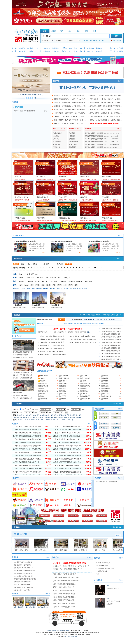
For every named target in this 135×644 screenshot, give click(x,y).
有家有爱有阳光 (18, 607)
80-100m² (34, 420)
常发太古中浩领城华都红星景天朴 (69, 450)
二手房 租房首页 (116, 404)
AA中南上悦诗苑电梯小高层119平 (70, 454)
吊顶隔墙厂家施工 (102, 571)
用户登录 (104, 418)
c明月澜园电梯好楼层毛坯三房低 (30, 457)
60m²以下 (21, 420)
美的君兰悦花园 (64, 218)
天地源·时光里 (20, 218)
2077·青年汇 (65, 376)
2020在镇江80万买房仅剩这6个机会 (82, 336)
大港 (65, 285)
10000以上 (67, 278)
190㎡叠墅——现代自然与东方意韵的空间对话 (70, 563)
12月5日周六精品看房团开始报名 (111, 359)
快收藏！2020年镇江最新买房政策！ (53, 348)
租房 (62, 31)
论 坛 (113, 48)
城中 (21, 285)
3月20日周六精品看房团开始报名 (111, 328)
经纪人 (64, 51)
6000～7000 (30, 278)
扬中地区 (73, 417)
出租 (75, 48)
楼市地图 (55, 48)
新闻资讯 (22, 48)
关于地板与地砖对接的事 (67, 594)
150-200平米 (71, 281)
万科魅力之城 (86, 399)
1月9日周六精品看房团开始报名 (110, 345)
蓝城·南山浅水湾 (42, 197)
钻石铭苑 (85, 376)
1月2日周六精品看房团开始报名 (110, 348)
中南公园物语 (44, 376)
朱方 (32, 285)
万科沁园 (43, 394)
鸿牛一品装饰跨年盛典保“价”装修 (66, 581)
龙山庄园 (106, 378)
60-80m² (28, 420)
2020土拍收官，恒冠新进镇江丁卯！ (53, 345)
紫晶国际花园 (86, 396)
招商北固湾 (43, 399)
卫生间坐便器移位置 (102, 566)
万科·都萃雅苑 (58, 133)
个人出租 (104, 414)
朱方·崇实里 (107, 177)
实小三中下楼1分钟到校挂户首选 (30, 434)
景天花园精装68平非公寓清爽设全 (30, 454)
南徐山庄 (106, 386)
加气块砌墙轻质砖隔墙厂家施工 (106, 568)
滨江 (49, 285)
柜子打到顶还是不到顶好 (67, 607)
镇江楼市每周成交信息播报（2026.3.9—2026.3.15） (102, 136)
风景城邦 (64, 383)
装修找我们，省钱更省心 (23, 590)
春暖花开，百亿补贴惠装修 (24, 562)
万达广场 (106, 394)
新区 (33, 274)
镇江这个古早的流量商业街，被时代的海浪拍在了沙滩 (109, 120)
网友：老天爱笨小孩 (120, 550)
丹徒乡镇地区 (53, 417)
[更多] (89, 332)
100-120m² (41, 420)
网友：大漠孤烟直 (81, 550)
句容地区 (67, 417)
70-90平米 (38, 281)
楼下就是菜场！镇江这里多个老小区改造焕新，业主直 (109, 113)
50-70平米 (30, 281)
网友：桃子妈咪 (61, 550)
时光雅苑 (72, 136)
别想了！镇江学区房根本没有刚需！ (67, 329)
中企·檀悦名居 (107, 218)
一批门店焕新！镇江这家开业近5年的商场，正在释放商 (74, 113)
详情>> (44, 252)
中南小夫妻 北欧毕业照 (66, 587)
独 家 (14, 51)
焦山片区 (79, 415)
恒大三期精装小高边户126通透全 (30, 467)
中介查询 (104, 428)
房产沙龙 (120, 48)
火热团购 (55, 51)
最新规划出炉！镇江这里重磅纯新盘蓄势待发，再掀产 (73, 110)
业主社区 (120, 51)
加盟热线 (116, 428)
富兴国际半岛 (65, 378)
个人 (70, 51)
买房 (70, 48)
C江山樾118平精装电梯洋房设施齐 (70, 434)
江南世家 (85, 394)
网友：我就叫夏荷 (22, 550)
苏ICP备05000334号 (71, 637)
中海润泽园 (57, 144)
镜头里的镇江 (97, 315)
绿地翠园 (56, 136)
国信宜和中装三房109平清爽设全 (30, 473)
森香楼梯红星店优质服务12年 (24, 568)
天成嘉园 (72, 133)
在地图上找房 (117, 40)
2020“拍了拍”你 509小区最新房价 (52, 351)
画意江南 (64, 394)
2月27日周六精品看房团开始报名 (111, 337)
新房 (45, 31)
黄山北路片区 (65, 415)
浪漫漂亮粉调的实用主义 (67, 584)
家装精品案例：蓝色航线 (67, 603)
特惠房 (96, 40)
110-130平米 (54, 281)
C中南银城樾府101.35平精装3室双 (70, 437)
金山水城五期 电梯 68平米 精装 (69, 441)
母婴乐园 (118, 315)
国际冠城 (85, 391)
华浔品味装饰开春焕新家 (23, 582)
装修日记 (90, 51)
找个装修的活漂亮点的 (103, 563)
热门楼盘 (30, 48)
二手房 (54, 31)
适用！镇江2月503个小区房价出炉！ (53, 342)
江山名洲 (43, 378)
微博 (94, 31)
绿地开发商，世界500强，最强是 (23, 358)
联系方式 (67, 631)
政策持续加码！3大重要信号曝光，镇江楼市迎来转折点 (110, 103)
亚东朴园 (64, 388)
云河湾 (84, 381)
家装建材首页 (117, 527)
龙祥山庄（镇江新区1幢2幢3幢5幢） (25, 111)
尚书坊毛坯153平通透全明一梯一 (30, 428)
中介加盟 (116, 424)
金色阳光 (106, 376)
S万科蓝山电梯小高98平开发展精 (70, 467)
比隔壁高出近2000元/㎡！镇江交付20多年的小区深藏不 (74, 99)
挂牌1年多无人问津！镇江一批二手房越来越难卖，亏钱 (110, 110)
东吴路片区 (57, 415)
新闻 (86, 31)
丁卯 (60, 285)
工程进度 (30, 51)
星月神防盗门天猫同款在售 (24, 573)
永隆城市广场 (86, 386)
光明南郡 (106, 399)
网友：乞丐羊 (100, 550)
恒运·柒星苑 (44, 383)
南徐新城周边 (18, 417)
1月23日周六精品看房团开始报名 (111, 340)
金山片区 (73, 415)
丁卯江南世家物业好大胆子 (21, 355)
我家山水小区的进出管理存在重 (23, 375)
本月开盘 (102, 40)
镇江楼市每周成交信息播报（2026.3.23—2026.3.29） (102, 133)
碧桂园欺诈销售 (18, 393)
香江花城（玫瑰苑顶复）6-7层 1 (70, 447)
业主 (78, 31)
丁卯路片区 (28, 415)
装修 (70, 31)
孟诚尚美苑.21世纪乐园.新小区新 (30, 447)
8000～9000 (49, 278)
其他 (37, 274)
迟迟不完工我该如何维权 (67, 600)
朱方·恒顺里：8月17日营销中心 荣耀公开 (31, 95)
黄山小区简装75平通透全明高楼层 (30, 464)
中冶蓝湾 (64, 381)
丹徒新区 (40, 417)
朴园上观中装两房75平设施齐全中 (30, 450)
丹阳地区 (61, 417)
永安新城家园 (86, 378)
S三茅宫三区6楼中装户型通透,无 (70, 473)
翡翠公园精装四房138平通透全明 (30, 444)
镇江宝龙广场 (107, 396)
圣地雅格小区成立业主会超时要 (23, 378)
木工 (97, 574)
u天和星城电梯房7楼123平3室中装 (30, 431)
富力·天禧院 (57, 142)
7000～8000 (40, 278)
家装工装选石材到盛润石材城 (27, 579)
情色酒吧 (112, 315)
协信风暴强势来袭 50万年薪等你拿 (106, 482)
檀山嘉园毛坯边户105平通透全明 (30, 460)
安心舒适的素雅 (31, 607)
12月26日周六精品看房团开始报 (110, 351)
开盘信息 (47, 48)
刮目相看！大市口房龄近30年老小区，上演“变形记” (72, 106)
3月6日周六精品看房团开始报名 (110, 334)
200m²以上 (72, 420)
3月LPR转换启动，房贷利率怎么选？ (83, 339)
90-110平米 (45, 281)
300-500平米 (89, 281)
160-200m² (64, 420)
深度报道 (22, 51)
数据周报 (47, 51)
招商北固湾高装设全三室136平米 (70, 457)
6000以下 (22, 278)
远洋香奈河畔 (86, 383)
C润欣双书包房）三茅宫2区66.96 (70, 428)
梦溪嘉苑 (43, 381)
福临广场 (56, 139)
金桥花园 (85, 388)
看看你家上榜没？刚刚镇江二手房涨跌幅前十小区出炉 (109, 106)
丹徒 (29, 274)
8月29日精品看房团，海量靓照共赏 (62, 241)
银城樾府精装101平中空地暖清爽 (30, 441)
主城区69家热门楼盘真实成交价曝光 (53, 339)
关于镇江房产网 (52, 631)
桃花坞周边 (42, 415)
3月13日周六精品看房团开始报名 (111, 331)
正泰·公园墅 (63, 197)
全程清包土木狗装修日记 (67, 597)
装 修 (83, 51)
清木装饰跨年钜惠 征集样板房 (65, 574)
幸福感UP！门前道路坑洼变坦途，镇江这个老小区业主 (109, 96)
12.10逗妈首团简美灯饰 (66, 590)
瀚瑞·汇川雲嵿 (86, 177)
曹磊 (108, 586)
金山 (27, 285)
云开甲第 (64, 396)
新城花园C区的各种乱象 (20, 395)
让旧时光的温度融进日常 (26, 576)
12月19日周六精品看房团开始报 (110, 354)
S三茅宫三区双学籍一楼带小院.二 (70, 470)
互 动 (113, 51)
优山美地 (64, 399)
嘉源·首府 (95, 324)
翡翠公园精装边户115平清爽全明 (30, 437)
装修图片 (99, 51)
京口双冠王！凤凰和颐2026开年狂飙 (90, 72)
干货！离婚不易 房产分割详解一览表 (83, 342)
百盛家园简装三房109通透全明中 (30, 470)
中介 (75, 51)
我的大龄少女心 (43, 607)
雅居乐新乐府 (85, 218)
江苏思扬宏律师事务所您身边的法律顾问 (104, 124)
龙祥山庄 (18, 177)
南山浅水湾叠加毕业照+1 (23, 585)
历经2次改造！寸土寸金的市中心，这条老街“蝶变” (108, 99)
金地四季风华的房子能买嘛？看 (23, 352)
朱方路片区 (26, 417)
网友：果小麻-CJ (41, 550)
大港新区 (46, 417)
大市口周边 (20, 415)
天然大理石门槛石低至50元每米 (25, 571)
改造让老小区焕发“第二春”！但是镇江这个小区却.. (108, 117)
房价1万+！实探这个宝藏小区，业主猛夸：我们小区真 (73, 124)
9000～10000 (57, 278)
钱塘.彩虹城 (107, 388)
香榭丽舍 (106, 383)
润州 (25, 274)
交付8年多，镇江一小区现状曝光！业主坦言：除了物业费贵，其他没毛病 (80, 117)
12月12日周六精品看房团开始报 (110, 356)
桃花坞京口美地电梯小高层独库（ (70, 444)
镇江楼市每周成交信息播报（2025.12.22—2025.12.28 (102, 147)
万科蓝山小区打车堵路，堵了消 (23, 372)
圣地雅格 (106, 381)
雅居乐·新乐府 (78, 324)
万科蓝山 (43, 388)
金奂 (108, 598)
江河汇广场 (57, 147)
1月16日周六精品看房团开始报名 (111, 342)
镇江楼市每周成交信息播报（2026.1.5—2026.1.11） (102, 142)
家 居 (83, 48)
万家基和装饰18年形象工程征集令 (67, 577)
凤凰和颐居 (41, 218)
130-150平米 (62, 281)
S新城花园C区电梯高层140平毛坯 (70, 464)
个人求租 (116, 414)
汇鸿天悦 (106, 197)
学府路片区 (35, 415)
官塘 (76, 285)
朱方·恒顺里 (41, 177)
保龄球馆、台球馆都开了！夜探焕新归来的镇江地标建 (73, 103)
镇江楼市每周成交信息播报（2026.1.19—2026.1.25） (102, 139)
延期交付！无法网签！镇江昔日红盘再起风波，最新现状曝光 (76, 96)
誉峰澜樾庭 (63, 177)
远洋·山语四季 (68, 324)
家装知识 (99, 48)
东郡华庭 (106, 391)
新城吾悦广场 (44, 391)
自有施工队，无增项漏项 (23, 565)
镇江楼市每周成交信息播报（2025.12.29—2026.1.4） (102, 144)
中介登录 (104, 424)
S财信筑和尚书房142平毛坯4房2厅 (70, 460)
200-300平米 (80, 281)
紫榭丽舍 (64, 391)
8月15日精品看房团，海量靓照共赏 (99, 241)
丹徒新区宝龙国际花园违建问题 (23, 398)
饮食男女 (105, 315)
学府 (54, 285)
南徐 (38, 285)
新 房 (39, 48)
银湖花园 (64, 386)
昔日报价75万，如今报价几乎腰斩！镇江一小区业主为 (73, 120)
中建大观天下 (44, 386)
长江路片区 (33, 417)
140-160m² (56, 420)
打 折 (39, 51)
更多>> (120, 81)
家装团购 (90, 48)
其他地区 (79, 417)
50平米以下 (23, 281)
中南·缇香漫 (87, 324)
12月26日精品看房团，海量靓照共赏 (25, 241)
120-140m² (49, 420)
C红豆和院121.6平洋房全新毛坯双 (70, 431)
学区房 (92, 40)
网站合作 (60, 631)
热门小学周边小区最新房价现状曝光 (53, 355)
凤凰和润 (43, 396)
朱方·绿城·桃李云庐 (22, 197)
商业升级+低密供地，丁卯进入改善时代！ (88, 88)
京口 (20, 274)
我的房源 (116, 418)
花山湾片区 (50, 415)
